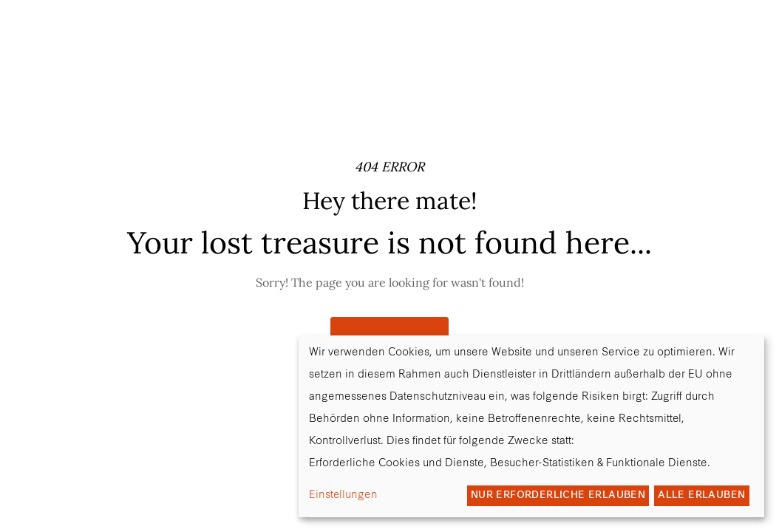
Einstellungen (343, 495)
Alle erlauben (701, 495)
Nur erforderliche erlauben (558, 495)
